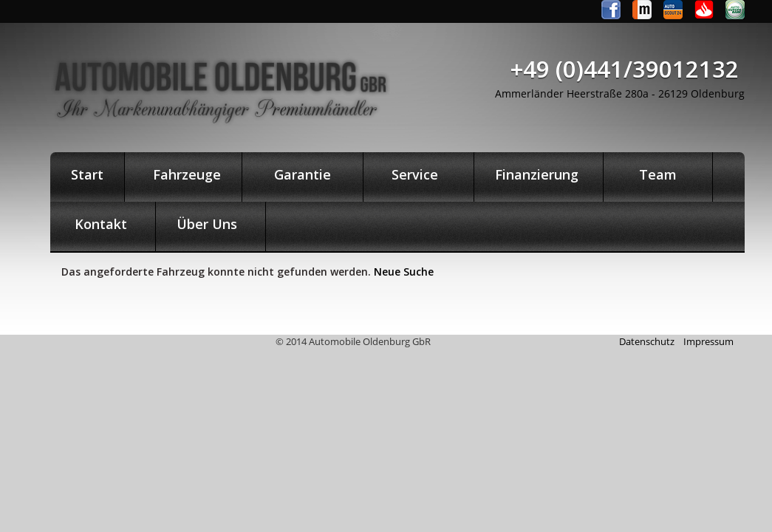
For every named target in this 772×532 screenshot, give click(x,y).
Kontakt (103, 224)
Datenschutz (647, 341)
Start (87, 174)
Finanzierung (539, 174)
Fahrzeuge (183, 174)
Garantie (303, 174)
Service (419, 174)
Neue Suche (404, 272)
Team (658, 174)
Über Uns (211, 224)
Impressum (708, 341)
